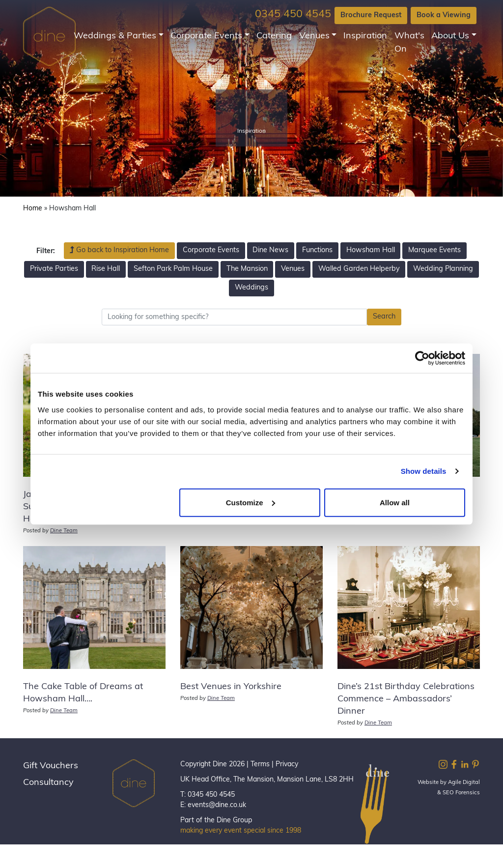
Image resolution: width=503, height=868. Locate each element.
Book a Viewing (444, 15)
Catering (274, 36)
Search (384, 317)
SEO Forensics (461, 793)
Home (33, 209)
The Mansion (247, 269)
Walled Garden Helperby (359, 269)
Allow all (395, 502)
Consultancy (48, 783)
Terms (260, 765)
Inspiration (365, 36)
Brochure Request (371, 15)
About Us (450, 36)
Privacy (287, 765)
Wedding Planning (443, 269)
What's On (409, 43)
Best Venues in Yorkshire (231, 687)
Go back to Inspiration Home (119, 250)
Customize (251, 502)
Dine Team (64, 531)
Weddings (251, 288)
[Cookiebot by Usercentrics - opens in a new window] (422, 358)
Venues (314, 36)
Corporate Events (206, 36)
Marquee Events (434, 250)
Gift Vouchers (51, 766)
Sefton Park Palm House (173, 269)
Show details (424, 471)
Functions (317, 250)
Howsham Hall (371, 250)
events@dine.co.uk (217, 805)
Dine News (270, 250)
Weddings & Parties (115, 36)
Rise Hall (106, 269)
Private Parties (54, 269)
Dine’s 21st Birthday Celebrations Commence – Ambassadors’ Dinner (406, 699)
